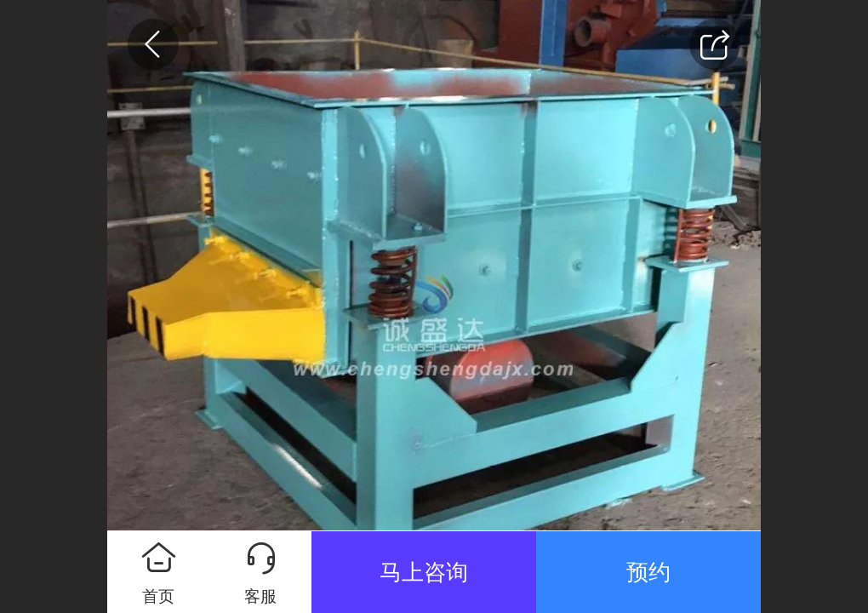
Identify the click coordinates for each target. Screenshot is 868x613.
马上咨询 (424, 572)
